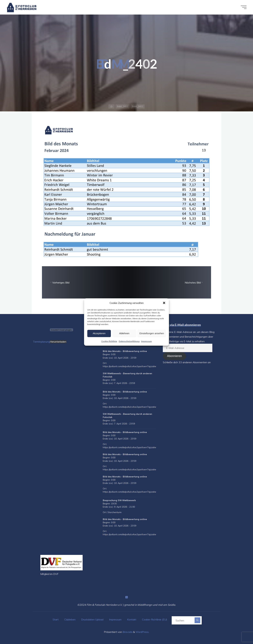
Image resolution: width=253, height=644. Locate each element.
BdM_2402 (123, 106)
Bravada (127, 632)
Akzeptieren (99, 333)
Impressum (147, 341)
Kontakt (132, 619)
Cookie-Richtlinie (109, 341)
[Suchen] (197, 620)
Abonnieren (174, 356)
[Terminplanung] (62, 330)
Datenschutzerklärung (129, 341)
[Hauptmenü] (244, 7)
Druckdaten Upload (92, 619)
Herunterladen (58, 342)
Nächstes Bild (194, 283)
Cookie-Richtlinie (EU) (155, 619)
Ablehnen (124, 333)
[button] (164, 303)
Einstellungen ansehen (152, 333)
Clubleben (70, 619)
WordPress (142, 632)
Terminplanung (41, 342)
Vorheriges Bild (60, 283)
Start (56, 619)
